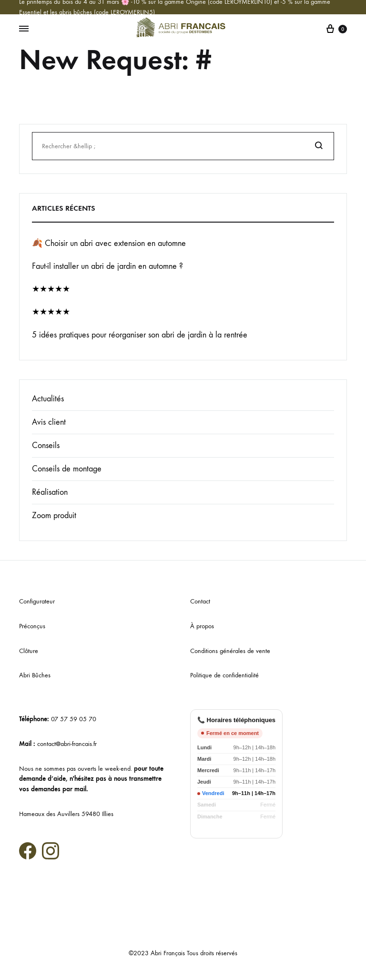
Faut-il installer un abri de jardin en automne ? (107, 266)
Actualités (48, 399)
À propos (202, 626)
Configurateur (37, 601)
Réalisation (50, 492)
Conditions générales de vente (230, 651)
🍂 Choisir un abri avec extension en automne (109, 243)
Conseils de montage (67, 469)
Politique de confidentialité (224, 675)
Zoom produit (54, 516)
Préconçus (32, 626)
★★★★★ (51, 289)
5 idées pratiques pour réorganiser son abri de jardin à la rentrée (140, 335)
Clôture (29, 651)
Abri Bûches (35, 675)
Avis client (49, 422)
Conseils (46, 445)
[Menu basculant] (24, 29)
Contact (200, 601)
